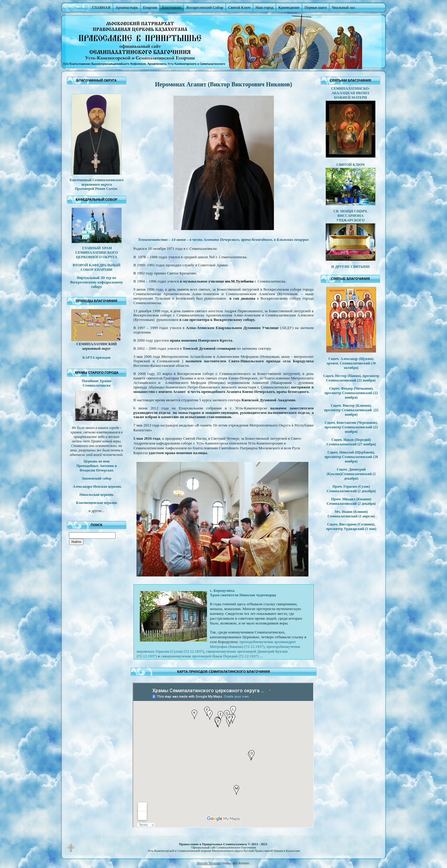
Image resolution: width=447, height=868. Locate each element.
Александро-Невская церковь (97, 486)
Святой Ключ (239, 7)
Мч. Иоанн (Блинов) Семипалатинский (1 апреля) (351, 514)
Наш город (264, 7)
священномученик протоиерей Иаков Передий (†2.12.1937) (210, 656)
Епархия (150, 7)
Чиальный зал (343, 7)
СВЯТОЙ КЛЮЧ (350, 165)
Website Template (209, 863)
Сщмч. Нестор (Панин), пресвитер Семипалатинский (351, 378)
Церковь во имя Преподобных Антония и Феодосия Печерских (96, 466)
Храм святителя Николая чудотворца (243, 595)
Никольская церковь (97, 495)
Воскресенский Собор (205, 7)
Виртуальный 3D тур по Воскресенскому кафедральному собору (97, 282)
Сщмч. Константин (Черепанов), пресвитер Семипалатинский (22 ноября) (351, 427)
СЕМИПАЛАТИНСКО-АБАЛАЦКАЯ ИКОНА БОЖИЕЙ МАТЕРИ (351, 93)
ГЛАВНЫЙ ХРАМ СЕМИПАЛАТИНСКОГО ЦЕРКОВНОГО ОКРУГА (97, 253)
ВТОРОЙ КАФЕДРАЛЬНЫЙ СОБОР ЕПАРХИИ (96, 267)
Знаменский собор (97, 478)
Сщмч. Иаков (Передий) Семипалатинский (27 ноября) (351, 442)
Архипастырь (127, 7)
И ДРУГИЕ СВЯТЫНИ (350, 267)
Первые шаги (316, 7)
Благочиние (172, 7)
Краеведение (289, 7)
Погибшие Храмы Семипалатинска (97, 383)
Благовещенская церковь (96, 503)
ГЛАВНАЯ (101, 7)
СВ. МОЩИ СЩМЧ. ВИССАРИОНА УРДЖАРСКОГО (350, 216)
